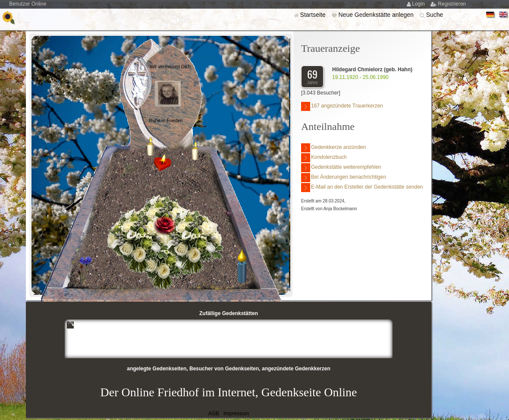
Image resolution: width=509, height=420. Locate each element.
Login (419, 4)
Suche (435, 15)
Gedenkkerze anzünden (333, 148)
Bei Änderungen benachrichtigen (344, 178)
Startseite (314, 15)
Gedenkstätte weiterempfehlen (341, 168)
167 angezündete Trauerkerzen (342, 106)
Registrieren (452, 4)
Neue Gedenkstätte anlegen (377, 15)
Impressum (236, 414)
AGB (214, 414)
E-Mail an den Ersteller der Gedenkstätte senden (362, 188)
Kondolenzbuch (324, 158)
